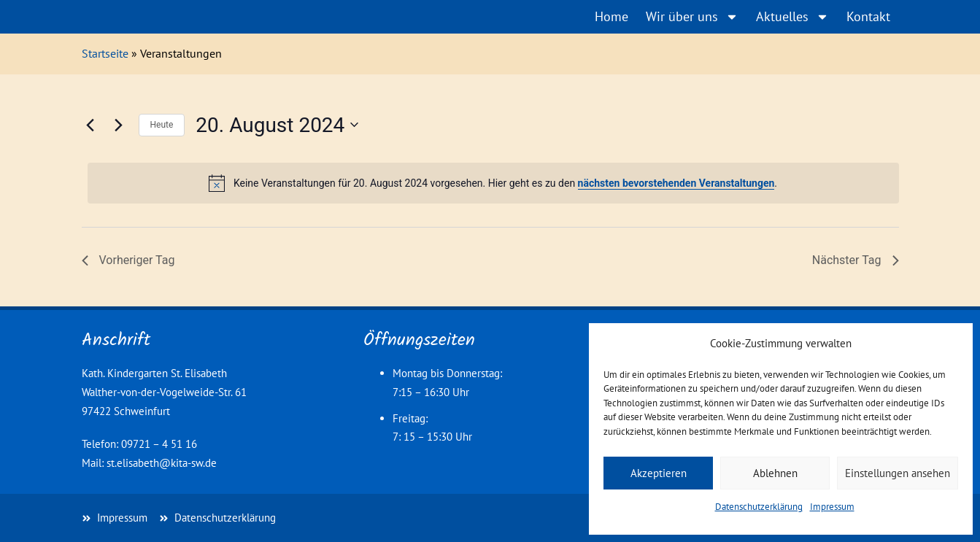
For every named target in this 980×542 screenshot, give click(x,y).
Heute (162, 125)
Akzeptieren (659, 473)
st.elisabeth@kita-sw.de (162, 463)
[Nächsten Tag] (119, 125)
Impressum (832, 507)
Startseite (105, 53)
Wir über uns (692, 17)
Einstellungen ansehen (898, 473)
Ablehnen (775, 473)
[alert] (493, 183)
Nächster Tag (856, 260)
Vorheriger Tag (128, 260)
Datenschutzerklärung (759, 507)
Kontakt (868, 16)
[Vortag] (90, 125)
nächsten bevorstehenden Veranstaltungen (676, 183)
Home (611, 16)
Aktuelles (792, 17)
